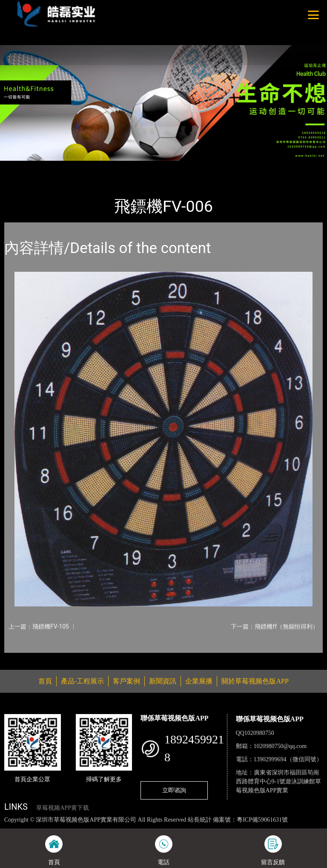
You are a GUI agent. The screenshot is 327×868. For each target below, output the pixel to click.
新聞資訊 (163, 681)
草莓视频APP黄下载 (63, 808)
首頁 (19, 166)
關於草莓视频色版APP (255, 681)
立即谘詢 (174, 790)
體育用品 (98, 166)
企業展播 (199, 681)
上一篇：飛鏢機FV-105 (39, 626)
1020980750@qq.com (280, 746)
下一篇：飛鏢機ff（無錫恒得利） (275, 626)
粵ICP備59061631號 (262, 820)
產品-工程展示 (55, 166)
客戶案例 (126, 681)
